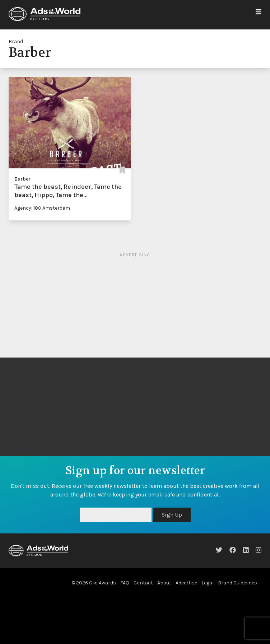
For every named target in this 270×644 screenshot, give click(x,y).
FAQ (125, 583)
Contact (143, 583)
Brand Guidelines (238, 583)
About (164, 583)
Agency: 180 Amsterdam (42, 208)
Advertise (186, 583)
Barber (22, 179)
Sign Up (172, 515)
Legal (208, 583)
